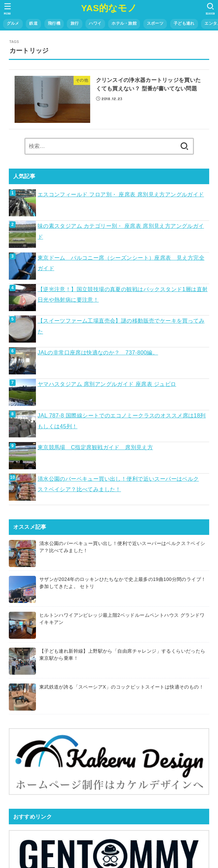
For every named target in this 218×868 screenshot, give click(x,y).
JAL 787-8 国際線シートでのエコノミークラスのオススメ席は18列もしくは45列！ (122, 421)
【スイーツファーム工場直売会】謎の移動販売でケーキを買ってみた (121, 326)
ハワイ (95, 23)
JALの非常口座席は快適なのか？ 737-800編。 (98, 352)
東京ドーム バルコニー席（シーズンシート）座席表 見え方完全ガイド (121, 263)
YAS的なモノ (109, 8)
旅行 (75, 23)
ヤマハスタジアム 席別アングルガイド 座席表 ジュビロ (107, 384)
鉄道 (33, 23)
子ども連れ (184, 23)
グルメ (13, 23)
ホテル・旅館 (124, 23)
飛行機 (54, 23)
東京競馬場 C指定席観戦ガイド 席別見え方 (95, 447)
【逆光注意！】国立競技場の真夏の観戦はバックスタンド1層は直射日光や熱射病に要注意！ (123, 294)
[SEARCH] (210, 9)
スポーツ (155, 23)
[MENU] (8, 9)
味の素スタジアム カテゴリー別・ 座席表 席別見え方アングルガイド (121, 231)
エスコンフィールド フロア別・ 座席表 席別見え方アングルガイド (121, 194)
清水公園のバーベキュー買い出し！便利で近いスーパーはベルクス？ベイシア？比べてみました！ (118, 484)
